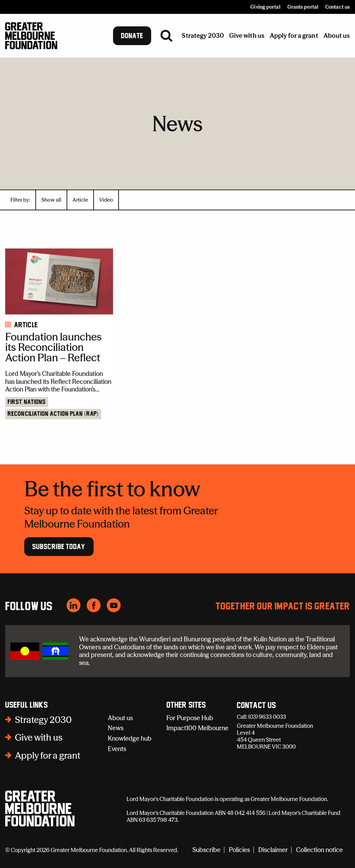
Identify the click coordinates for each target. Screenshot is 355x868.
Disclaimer (273, 850)
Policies (239, 850)
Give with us (39, 738)
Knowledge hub (130, 738)
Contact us (337, 7)
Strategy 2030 (43, 720)
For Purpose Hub (190, 718)
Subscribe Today (59, 547)
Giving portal (265, 7)
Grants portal (303, 7)
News (116, 728)
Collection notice (319, 850)
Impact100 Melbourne (197, 728)
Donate (132, 36)
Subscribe (206, 850)
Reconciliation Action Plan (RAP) (53, 414)
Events (117, 749)
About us (120, 718)
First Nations (27, 402)
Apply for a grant (48, 756)
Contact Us (256, 706)
